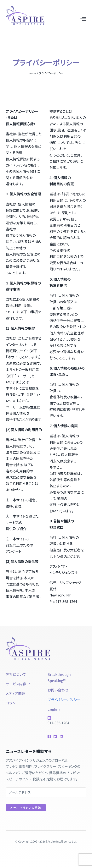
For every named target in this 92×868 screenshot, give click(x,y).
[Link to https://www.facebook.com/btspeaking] (49, 737)
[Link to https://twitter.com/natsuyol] (55, 737)
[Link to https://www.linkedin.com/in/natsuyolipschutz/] (61, 737)
